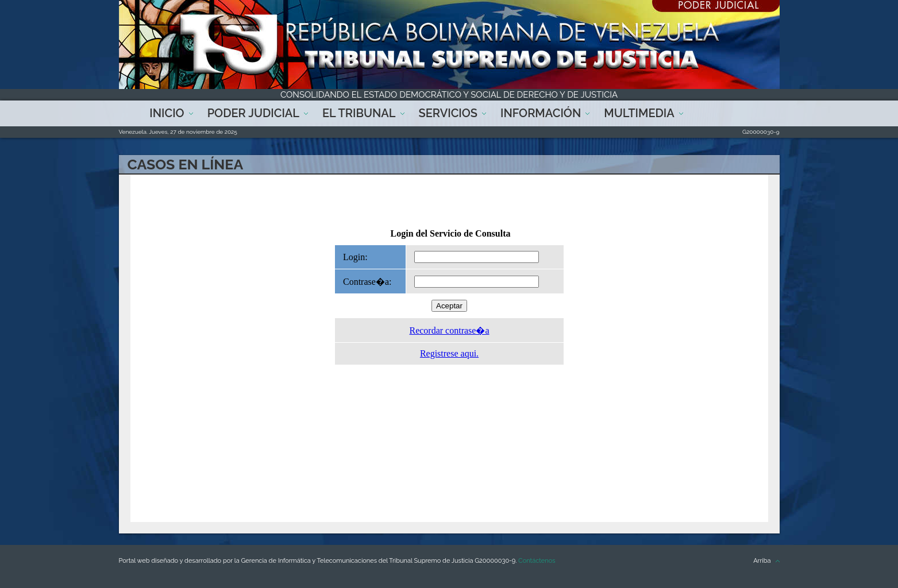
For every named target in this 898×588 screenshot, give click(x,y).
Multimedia (639, 113)
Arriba (762, 561)
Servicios (448, 113)
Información (541, 113)
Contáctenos (537, 561)
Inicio (167, 113)
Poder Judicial (253, 113)
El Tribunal (359, 113)
